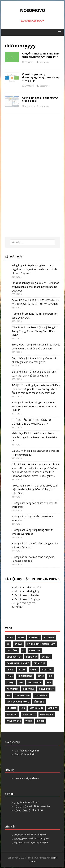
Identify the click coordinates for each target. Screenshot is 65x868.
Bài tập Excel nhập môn (28, 587)
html (10, 676)
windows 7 (29, 715)
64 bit (21, 638)
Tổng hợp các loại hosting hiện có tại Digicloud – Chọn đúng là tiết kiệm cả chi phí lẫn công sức (34, 269)
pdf (21, 683)
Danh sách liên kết (18, 663)
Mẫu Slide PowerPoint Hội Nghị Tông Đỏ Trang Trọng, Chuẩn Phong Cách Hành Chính (35, 331)
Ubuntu (11, 708)
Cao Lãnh (12, 651)
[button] (59, 32)
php (49, 683)
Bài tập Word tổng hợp (27, 599)
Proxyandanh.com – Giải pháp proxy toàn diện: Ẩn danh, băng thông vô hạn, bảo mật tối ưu (35, 489)
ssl (8, 695)
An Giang (49, 638)
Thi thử (18, 607)
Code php (31, 657)
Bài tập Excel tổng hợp (27, 591)
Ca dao (18, 644)
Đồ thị (41, 721)
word (29, 721)
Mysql (10, 683)
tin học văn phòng (18, 702)
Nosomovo (45, 62)
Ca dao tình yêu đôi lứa (41, 644)
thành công (22, 695)
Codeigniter (14, 657)
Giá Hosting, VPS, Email (27, 751)
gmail (34, 670)
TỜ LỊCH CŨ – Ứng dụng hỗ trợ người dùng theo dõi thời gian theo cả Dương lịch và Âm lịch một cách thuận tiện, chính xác (36, 389)
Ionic (41, 676)
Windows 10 (14, 721)
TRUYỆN (31, 843)
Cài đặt (46, 657)
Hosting (47, 670)
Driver (10, 670)
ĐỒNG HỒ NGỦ (29, 811)
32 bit (10, 638)
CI (23, 651)
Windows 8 (47, 715)
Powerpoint (46, 689)
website (52, 708)
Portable (29, 689)
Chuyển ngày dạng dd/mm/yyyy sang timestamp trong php (41, 77)
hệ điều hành (25, 676)
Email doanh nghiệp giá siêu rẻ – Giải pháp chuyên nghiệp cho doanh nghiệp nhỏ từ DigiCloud (35, 287)
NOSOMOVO (32, 839)
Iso (50, 676)
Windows (12, 715)
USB (23, 708)
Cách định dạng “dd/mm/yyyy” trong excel (41, 99)
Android (34, 638)
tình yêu (39, 702)
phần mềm (12, 689)
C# (8, 644)
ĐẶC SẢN (30, 835)
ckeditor (35, 651)
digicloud (40, 663)
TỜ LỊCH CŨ (32, 807)
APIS (26, 803)
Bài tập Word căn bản (27, 595)
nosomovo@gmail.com (27, 778)
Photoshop (35, 683)
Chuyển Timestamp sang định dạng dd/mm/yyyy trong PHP (41, 55)
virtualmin (36, 708)
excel (22, 670)
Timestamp (41, 695)
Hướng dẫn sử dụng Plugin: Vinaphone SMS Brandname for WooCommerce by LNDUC (34, 406)
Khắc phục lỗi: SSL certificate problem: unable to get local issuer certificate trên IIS (34, 437)
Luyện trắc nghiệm (25, 603)
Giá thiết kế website (25, 754)
